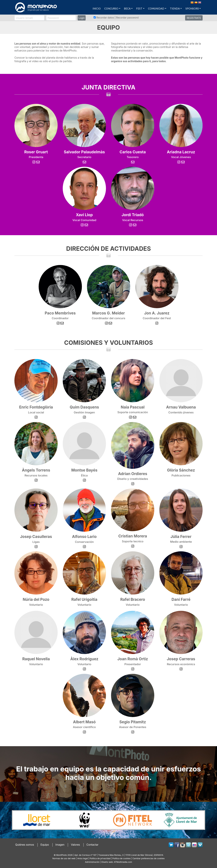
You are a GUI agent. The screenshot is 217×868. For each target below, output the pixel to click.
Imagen (60, 845)
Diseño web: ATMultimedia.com (117, 862)
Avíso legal (83, 858)
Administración (92, 862)
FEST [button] (139, 8)
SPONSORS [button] (192, 8)
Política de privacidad (100, 858)
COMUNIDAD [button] (156, 8)
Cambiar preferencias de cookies (148, 858)
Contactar (92, 845)
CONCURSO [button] (111, 8)
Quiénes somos (25, 845)
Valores (75, 845)
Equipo (45, 845)
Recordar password (127, 18)
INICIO (97, 8)
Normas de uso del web (64, 858)
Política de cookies (122, 858)
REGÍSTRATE (194, 18)
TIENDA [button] (175, 8)
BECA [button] (127, 8)
